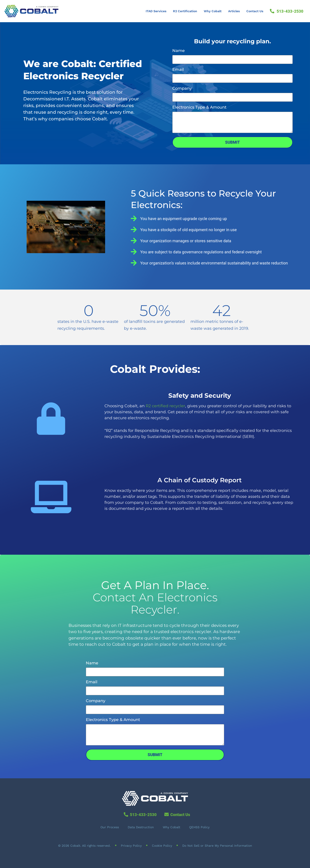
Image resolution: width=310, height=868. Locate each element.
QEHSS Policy (199, 827)
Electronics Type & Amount (199, 107)
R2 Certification (185, 11)
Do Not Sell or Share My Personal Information (217, 846)
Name (179, 51)
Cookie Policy (162, 846)
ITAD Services (156, 11)
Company (182, 89)
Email (178, 70)
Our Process (110, 827)
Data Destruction (141, 827)
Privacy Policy (131, 846)
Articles (234, 11)
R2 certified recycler (165, 406)
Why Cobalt (213, 11)
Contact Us (255, 11)
